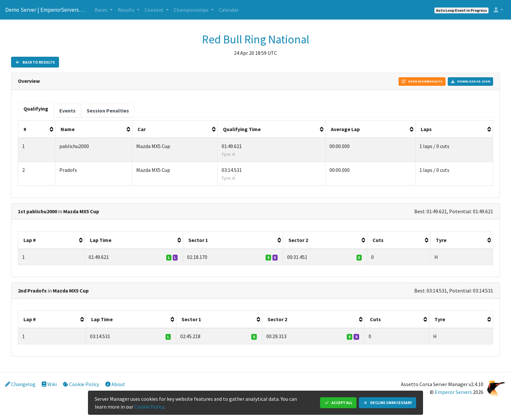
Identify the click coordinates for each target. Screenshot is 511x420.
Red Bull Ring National (256, 39)
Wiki (49, 384)
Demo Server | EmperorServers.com (46, 10)
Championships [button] (192, 10)
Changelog (20, 384)
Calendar (229, 10)
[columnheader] (37, 129)
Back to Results (35, 62)
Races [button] (102, 10)
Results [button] (127, 10)
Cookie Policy (81, 384)
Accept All (338, 403)
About (115, 384)
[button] (498, 10)
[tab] (36, 110)
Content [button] (155, 10)
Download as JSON (470, 81)
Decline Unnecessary (387, 403)
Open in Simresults (422, 81)
